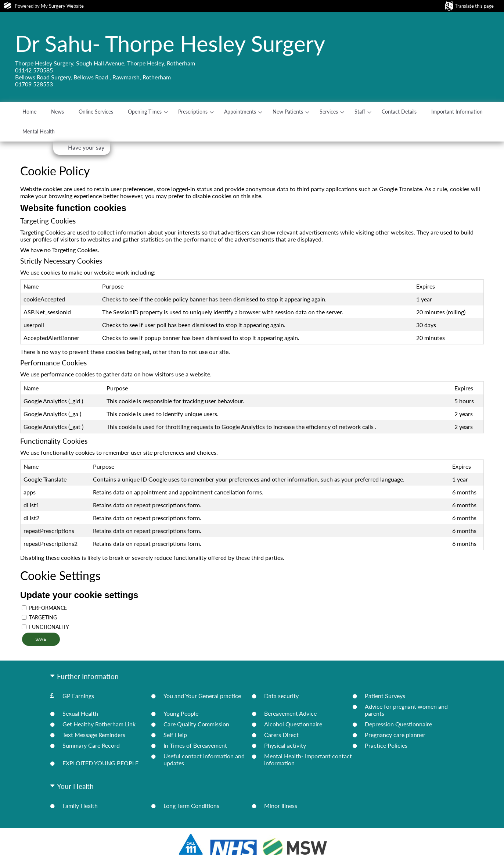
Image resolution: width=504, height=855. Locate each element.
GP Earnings (78, 696)
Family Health (80, 806)
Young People (181, 713)
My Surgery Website (62, 6)
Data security (281, 696)
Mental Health (39, 131)
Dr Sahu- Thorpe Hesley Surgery (170, 43)
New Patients (288, 112)
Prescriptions (193, 112)
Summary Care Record (91, 745)
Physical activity (285, 745)
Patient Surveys (385, 696)
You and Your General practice (202, 696)
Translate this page (474, 6)
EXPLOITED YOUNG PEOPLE (100, 763)
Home (29, 112)
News (57, 112)
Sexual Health (80, 713)
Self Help (175, 735)
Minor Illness (281, 806)
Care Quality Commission (196, 724)
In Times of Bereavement (195, 745)
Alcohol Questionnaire (293, 724)
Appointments (240, 112)
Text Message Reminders (94, 735)
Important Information (457, 112)
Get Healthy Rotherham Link (99, 724)
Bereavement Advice (290, 713)
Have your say (86, 147)
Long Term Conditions (191, 806)
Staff (360, 112)
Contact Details (399, 112)
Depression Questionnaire (398, 724)
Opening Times (145, 112)
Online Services (96, 112)
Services (329, 112)
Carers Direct (281, 735)
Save (41, 639)
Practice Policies (386, 745)
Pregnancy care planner (395, 735)
